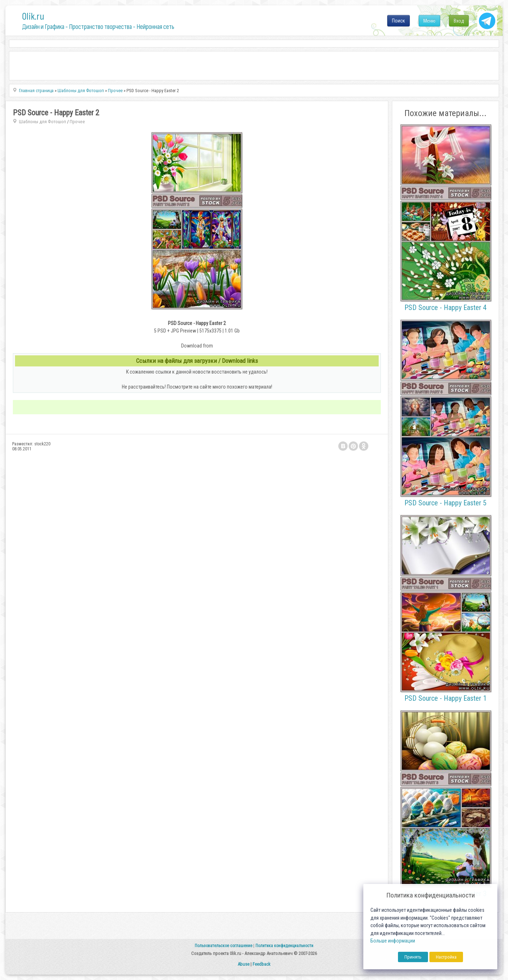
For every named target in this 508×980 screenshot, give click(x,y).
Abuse (243, 964)
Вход (459, 21)
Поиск (399, 21)
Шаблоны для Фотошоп (43, 122)
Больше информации (393, 941)
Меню (429, 21)
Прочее (77, 122)
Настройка (446, 957)
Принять (413, 957)
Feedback (262, 964)
